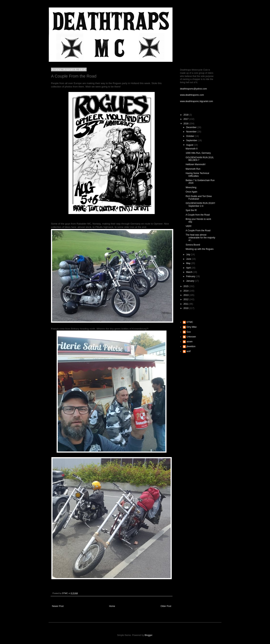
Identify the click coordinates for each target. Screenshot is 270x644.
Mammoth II (192, 149)
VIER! (189, 226)
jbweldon (191, 346)
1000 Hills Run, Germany (198, 153)
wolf (189, 351)
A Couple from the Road (198, 215)
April (189, 268)
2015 (186, 286)
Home (112, 606)
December (192, 127)
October (190, 136)
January (190, 281)
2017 (186, 119)
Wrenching (191, 187)
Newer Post (58, 606)
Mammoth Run (193, 169)
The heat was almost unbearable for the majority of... (200, 238)
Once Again (191, 192)
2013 (186, 295)
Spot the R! (191, 210)
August (190, 145)
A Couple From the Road (198, 231)
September (192, 140)
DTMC (190, 322)
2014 (186, 291)
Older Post (166, 606)
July (189, 254)
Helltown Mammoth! (196, 164)
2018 (186, 115)
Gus (189, 332)
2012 (186, 299)
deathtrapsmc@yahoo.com (193, 89)
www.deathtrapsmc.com (192, 95)
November (192, 132)
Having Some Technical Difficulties (197, 175)
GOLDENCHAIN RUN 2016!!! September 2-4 (200, 204)
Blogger (148, 635)
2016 (186, 124)
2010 (186, 308)
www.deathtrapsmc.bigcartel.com (196, 101)
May (189, 263)
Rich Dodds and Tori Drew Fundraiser (199, 198)
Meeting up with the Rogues (200, 249)
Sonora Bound (193, 245)
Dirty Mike (192, 327)
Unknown (191, 337)
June (189, 259)
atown (190, 342)
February (191, 276)
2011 (186, 304)
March (190, 272)
